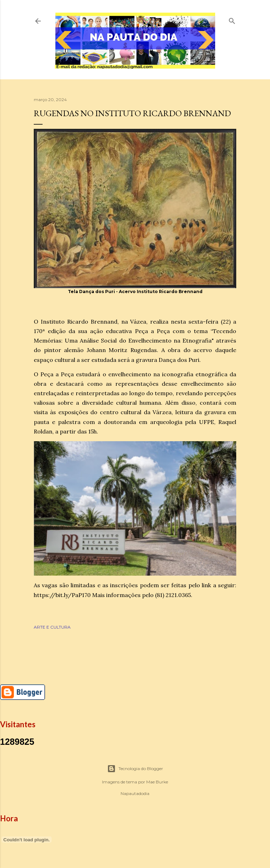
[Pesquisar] (232, 19)
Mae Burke (157, 782)
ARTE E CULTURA (52, 627)
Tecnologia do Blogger (135, 769)
